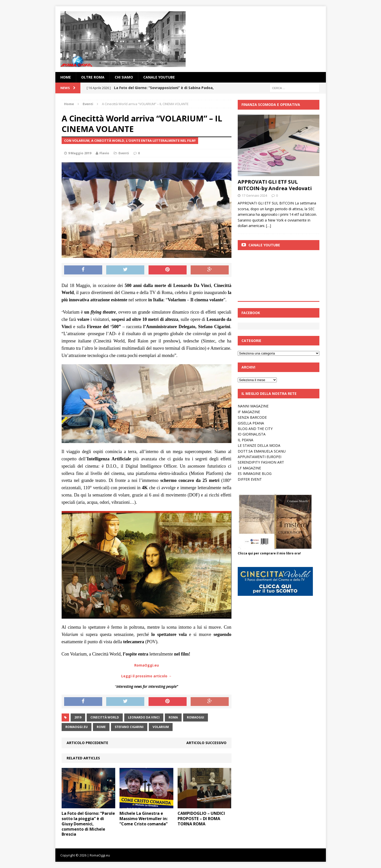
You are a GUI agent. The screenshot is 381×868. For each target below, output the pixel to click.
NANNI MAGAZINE (253, 406)
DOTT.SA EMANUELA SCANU (262, 451)
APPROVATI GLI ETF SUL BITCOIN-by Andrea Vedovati (275, 185)
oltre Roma (93, 77)
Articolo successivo (206, 743)
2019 (78, 717)
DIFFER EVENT (250, 479)
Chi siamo (124, 77)
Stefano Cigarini (129, 727)
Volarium (161, 727)
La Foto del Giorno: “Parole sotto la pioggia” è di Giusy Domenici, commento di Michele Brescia (88, 824)
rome (101, 727)
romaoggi (196, 717)
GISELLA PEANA (251, 423)
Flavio (104, 153)
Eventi (124, 153)
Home (66, 77)
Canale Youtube (264, 245)
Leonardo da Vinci (144, 717)
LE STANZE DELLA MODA (259, 445)
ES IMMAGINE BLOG (255, 474)
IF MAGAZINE (249, 412)
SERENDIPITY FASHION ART (261, 462)
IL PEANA (245, 440)
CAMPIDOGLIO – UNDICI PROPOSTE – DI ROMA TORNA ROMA (201, 819)
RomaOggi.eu (77, 727)
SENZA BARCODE (252, 417)
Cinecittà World (105, 717)
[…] (269, 226)
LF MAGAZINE (249, 468)
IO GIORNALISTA (252, 434)
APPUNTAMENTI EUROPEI (260, 457)
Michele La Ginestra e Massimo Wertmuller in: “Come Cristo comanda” (144, 819)
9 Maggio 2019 (80, 153)
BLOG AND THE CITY (255, 429)
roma (173, 717)
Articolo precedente (87, 743)
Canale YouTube (159, 77)
